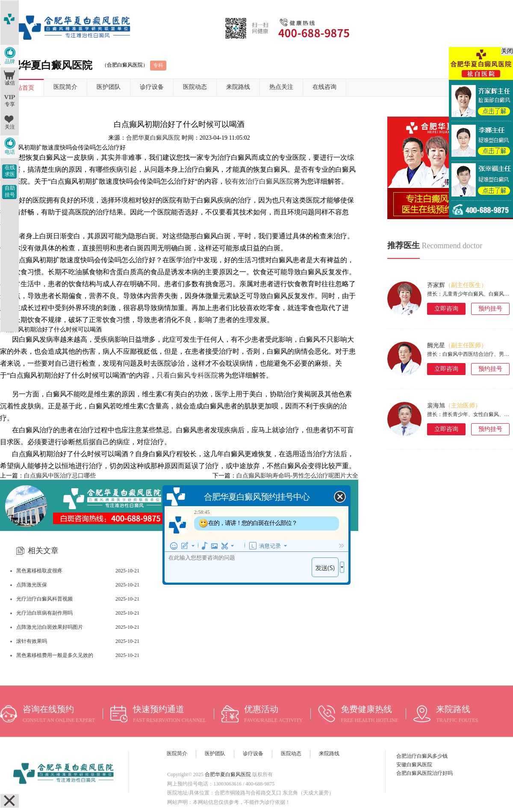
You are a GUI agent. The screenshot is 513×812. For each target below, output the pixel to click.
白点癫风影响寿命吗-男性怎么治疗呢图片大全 (297, 476)
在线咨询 (324, 87)
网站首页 (22, 88)
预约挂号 (490, 309)
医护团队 (109, 87)
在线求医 (10, 171)
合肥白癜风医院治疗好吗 (425, 773)
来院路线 (238, 87)
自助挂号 (10, 191)
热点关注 (281, 87)
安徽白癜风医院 (414, 765)
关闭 (507, 51)
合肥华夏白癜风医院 (153, 138)
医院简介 (65, 87)
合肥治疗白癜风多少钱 (422, 756)
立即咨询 (446, 309)
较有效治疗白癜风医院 (259, 181)
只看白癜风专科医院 (187, 375)
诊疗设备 (152, 87)
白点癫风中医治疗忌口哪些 (60, 476)
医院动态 (195, 87)
